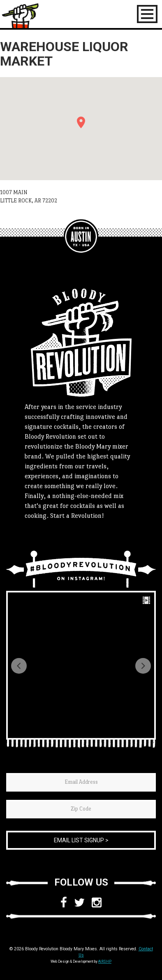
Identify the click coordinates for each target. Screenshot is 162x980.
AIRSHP (105, 961)
